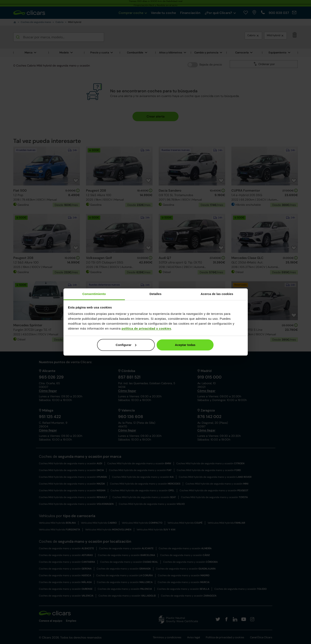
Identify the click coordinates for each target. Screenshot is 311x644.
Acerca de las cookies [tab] (217, 294)
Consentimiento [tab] (94, 294)
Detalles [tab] (155, 294)
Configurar (126, 345)
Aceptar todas (185, 345)
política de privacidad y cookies (146, 328)
